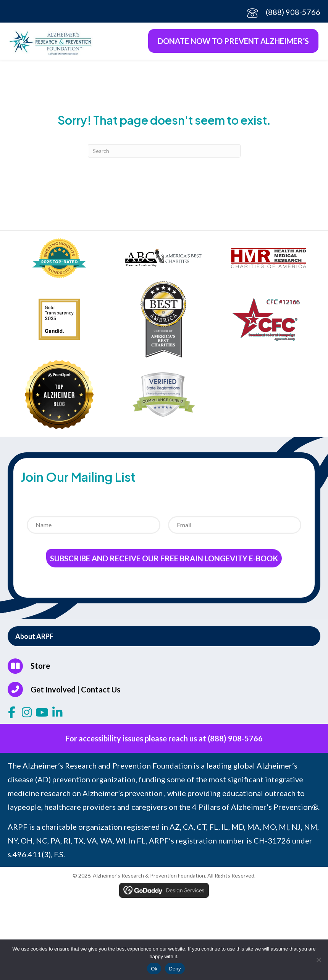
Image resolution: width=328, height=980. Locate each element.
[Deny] (318, 960)
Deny (175, 969)
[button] (164, 636)
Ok (154, 969)
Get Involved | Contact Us (75, 689)
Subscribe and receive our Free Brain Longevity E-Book (164, 558)
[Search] (164, 151)
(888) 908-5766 (293, 12)
